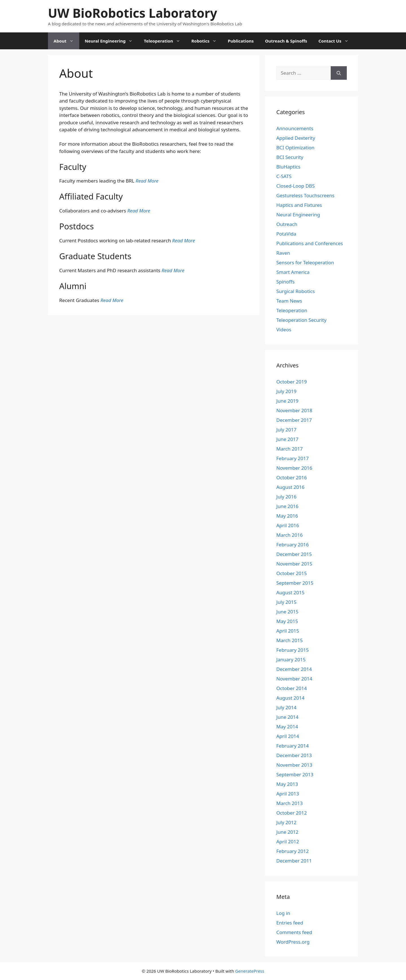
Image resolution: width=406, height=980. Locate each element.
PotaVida (286, 234)
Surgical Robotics (295, 291)
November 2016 (294, 468)
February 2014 (293, 746)
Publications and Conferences (310, 243)
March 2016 (290, 535)
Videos (284, 330)
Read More (147, 181)
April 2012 (288, 842)
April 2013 (288, 794)
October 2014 (292, 688)
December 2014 (294, 669)
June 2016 (287, 506)
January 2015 (291, 659)
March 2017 (290, 449)
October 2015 (292, 573)
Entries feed (290, 923)
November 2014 (294, 679)
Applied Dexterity (296, 138)
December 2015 (294, 554)
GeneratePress (250, 971)
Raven (283, 253)
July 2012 (286, 822)
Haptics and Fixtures (299, 205)
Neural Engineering (112, 41)
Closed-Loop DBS (295, 186)
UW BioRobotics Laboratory (133, 13)
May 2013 (287, 784)
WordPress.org (293, 942)
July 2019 (286, 391)
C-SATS (284, 176)
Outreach (287, 224)
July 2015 (286, 602)
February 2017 (293, 458)
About (66, 41)
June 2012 (287, 832)
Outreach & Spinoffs (286, 41)
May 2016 (287, 516)
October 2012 (292, 813)
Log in (283, 913)
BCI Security (290, 157)
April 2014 (288, 736)
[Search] (339, 73)
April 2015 (288, 631)
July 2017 (286, 430)
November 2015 (294, 564)
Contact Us (336, 41)
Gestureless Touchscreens (305, 195)
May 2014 (287, 727)
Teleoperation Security (301, 320)
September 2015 (295, 583)
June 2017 (287, 439)
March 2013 (290, 803)
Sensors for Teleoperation (305, 262)
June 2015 (287, 612)
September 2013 (295, 774)
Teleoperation (165, 41)
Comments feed (294, 932)
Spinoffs (285, 282)
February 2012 (293, 851)
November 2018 (294, 410)
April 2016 (288, 525)
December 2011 (294, 861)
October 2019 (292, 382)
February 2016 (293, 545)
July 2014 (286, 707)
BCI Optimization (295, 148)
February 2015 (293, 650)
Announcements (295, 128)
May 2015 (287, 621)
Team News (289, 301)
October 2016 (292, 477)
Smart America (293, 272)
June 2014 (287, 717)
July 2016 (286, 497)
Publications (241, 41)
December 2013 (294, 755)
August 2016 (290, 487)
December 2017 (294, 420)
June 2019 (287, 401)
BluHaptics (288, 167)
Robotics (207, 41)
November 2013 (294, 765)
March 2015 (290, 640)
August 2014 (290, 698)
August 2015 (290, 592)
